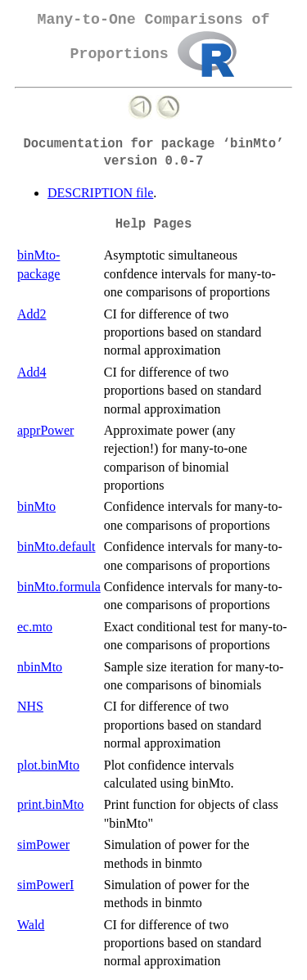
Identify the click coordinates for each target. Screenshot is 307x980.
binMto (36, 506)
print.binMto (50, 804)
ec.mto (35, 627)
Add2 (32, 314)
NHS (30, 706)
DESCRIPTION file (100, 193)
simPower (43, 845)
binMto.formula (59, 587)
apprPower (45, 430)
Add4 (32, 372)
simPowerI (45, 885)
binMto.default (56, 546)
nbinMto (40, 667)
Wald (31, 925)
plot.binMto (48, 765)
